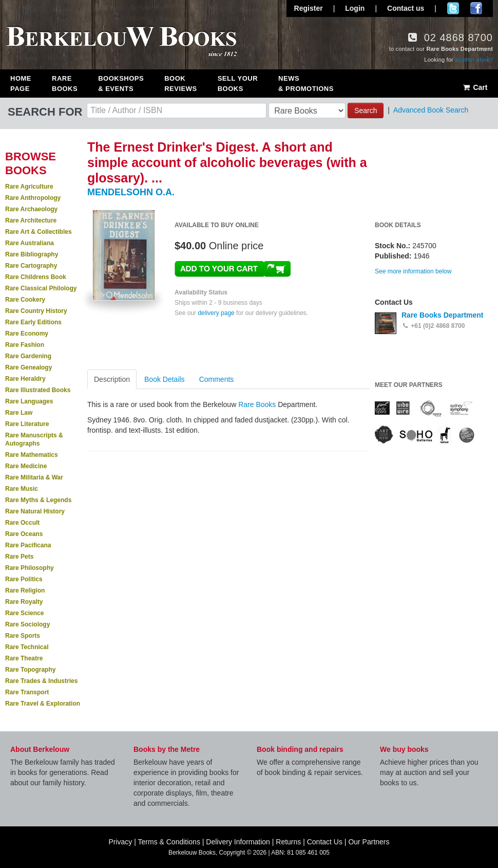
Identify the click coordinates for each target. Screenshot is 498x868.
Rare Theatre (24, 658)
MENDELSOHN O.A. (131, 192)
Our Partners (369, 842)
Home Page (21, 84)
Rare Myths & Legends (38, 500)
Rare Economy (27, 334)
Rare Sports (23, 636)
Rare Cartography (31, 266)
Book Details (165, 379)
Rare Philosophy (30, 568)
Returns (288, 842)
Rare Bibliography (32, 254)
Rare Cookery (25, 300)
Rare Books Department (443, 315)
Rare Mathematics (32, 455)
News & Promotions (306, 84)
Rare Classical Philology (41, 288)
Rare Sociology (27, 624)
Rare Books (65, 84)
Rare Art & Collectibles (39, 232)
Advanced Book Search (431, 110)
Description (112, 379)
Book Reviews (180, 84)
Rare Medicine (26, 466)
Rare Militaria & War (34, 477)
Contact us (406, 8)
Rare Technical (27, 647)
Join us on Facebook (476, 8)
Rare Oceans (24, 534)
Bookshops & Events (121, 84)
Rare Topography (30, 670)
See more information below (413, 271)
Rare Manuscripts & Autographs (34, 439)
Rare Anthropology (33, 198)
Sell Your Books (238, 84)
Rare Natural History (35, 511)
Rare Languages (29, 401)
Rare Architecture (31, 220)
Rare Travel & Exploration (43, 704)
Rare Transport (27, 692)
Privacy (120, 842)
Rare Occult (22, 523)
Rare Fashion (25, 345)
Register (309, 8)
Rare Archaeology (31, 209)
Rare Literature (27, 424)
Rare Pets (19, 557)
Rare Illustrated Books (38, 390)
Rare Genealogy (28, 367)
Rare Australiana (30, 243)
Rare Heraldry (25, 379)
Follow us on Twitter (453, 8)
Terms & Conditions (169, 842)
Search (366, 110)
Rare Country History (36, 311)
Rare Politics (24, 579)
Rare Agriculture (29, 187)
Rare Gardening (28, 356)
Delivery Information (238, 842)
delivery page (216, 313)
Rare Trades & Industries (41, 681)
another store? (474, 60)
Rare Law (19, 413)
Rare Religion (25, 590)
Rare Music (22, 489)
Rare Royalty (24, 602)
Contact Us (325, 842)
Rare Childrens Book (36, 277)
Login (355, 8)
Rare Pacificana (28, 545)
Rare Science (24, 613)
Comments (217, 379)
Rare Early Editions (33, 322)
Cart (475, 87)
